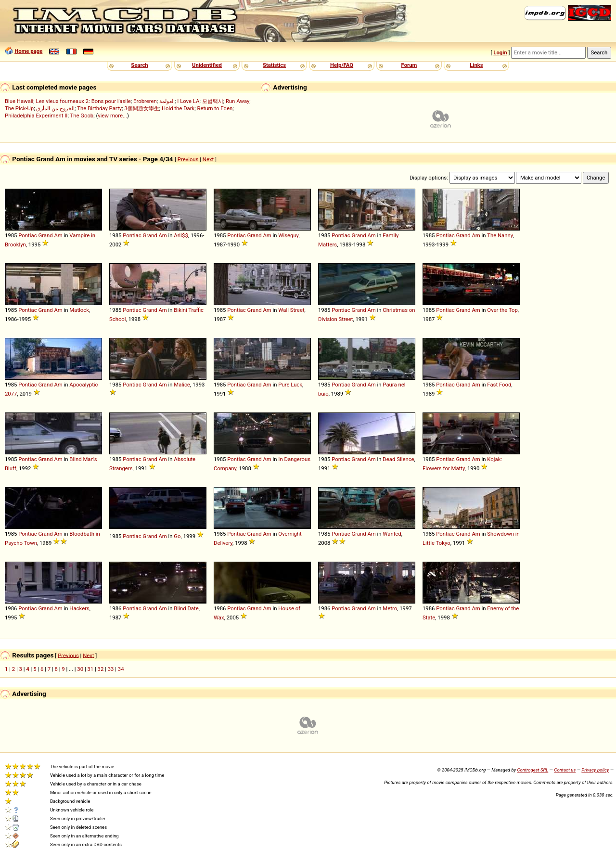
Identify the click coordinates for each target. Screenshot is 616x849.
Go (177, 536)
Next (208, 159)
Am (58, 235)
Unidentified (207, 65)
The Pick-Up (19, 108)
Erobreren (145, 101)
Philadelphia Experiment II (36, 116)
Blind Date (186, 608)
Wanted (392, 534)
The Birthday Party (99, 108)
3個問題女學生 (141, 108)
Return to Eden (215, 108)
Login (500, 52)
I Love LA (188, 101)
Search (139, 65)
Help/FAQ (342, 65)
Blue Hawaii (19, 101)
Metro (390, 608)
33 (111, 669)
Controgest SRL (533, 770)
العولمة (167, 101)
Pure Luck (290, 385)
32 (101, 669)
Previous (188, 159)
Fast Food (499, 385)
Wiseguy (288, 235)
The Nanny (500, 235)
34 (121, 669)
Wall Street (291, 310)
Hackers (79, 608)
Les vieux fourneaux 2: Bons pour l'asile (83, 101)
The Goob (82, 116)
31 (90, 669)
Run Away (237, 101)
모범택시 (213, 101)
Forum (409, 65)
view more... (112, 116)
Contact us (565, 770)
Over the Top (502, 310)
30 (80, 669)
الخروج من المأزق (55, 108)
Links (476, 65)
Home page (28, 51)
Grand (45, 235)
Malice (182, 385)
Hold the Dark (178, 108)
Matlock (79, 310)
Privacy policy (595, 770)
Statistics (274, 65)
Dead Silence (398, 459)
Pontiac (27, 235)
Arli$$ (181, 235)
